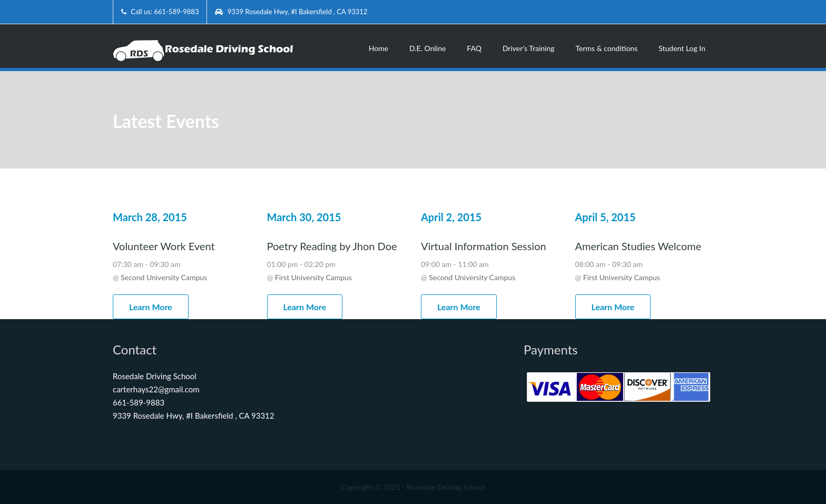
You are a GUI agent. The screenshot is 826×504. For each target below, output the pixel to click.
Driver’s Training (529, 48)
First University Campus (313, 277)
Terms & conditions (607, 48)
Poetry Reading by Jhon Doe (332, 246)
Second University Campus (164, 277)
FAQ (474, 48)
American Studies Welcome (638, 246)
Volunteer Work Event (164, 246)
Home (378, 48)
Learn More (151, 307)
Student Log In (682, 48)
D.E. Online (427, 48)
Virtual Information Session (484, 246)
